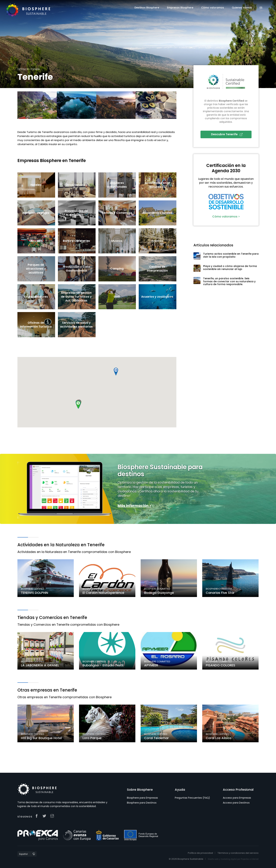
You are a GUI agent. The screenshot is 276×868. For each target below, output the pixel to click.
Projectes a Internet (250, 859)
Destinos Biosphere (147, 8)
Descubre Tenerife (227, 134)
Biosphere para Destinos (142, 803)
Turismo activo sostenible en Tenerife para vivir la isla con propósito (231, 255)
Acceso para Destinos (236, 803)
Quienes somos (242, 8)
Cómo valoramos (213, 8)
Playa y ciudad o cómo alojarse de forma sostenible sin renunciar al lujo (230, 268)
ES (261, 8)
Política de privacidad (200, 853)
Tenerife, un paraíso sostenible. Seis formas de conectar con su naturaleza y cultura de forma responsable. (229, 281)
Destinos (23, 69)
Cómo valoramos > (226, 217)
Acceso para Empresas (237, 798)
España (35, 69)
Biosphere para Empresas (142, 798)
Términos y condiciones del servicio (238, 853)
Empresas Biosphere (180, 8)
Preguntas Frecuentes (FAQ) (192, 798)
